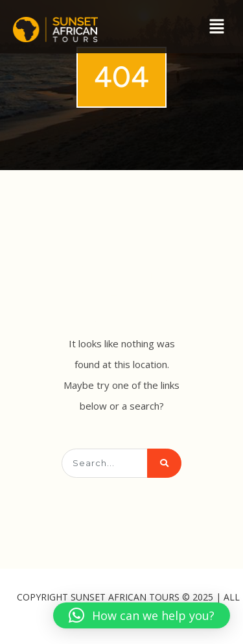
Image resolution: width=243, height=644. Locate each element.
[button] (217, 27)
